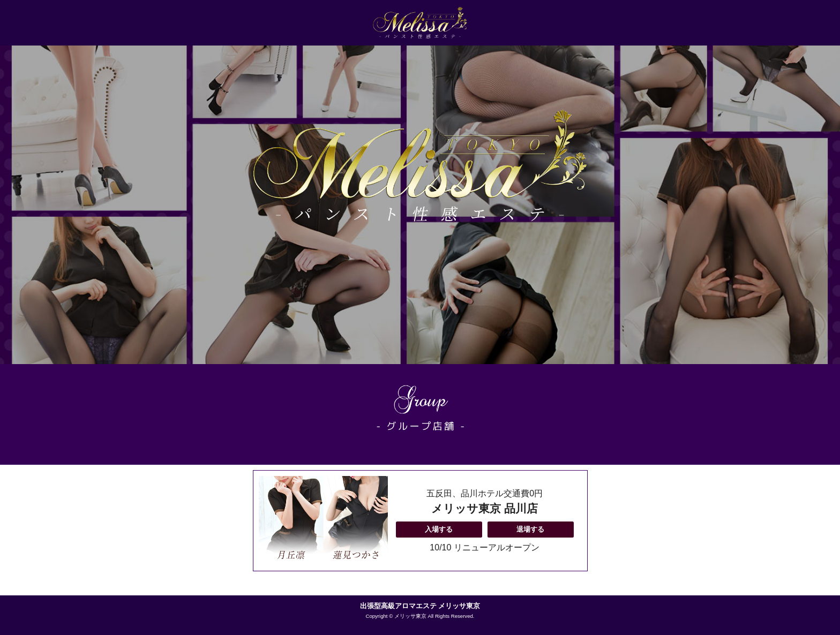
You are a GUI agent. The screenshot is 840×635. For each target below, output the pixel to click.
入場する (439, 529)
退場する (530, 529)
